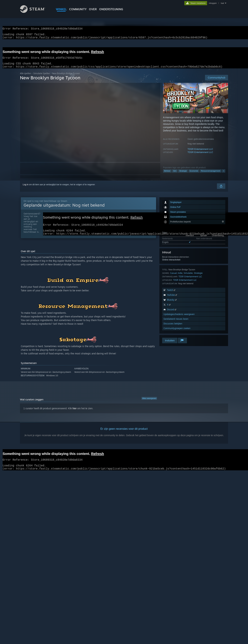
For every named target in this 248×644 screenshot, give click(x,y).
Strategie (183, 175)
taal (222, 3)
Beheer (167, 175)
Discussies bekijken (173, 328)
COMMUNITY (78, 9)
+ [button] (224, 175)
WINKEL (61, 9)
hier (74, 415)
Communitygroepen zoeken (177, 332)
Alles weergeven (149, 405)
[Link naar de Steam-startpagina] (35, 12)
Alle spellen (25, 78)
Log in (26, 189)
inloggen (213, 3)
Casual (173, 277)
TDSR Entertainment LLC (200, 153)
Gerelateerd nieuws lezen (176, 323)
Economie (194, 175)
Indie (180, 277)
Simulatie (188, 277)
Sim (175, 175)
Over (93, 9)
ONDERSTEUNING (111, 9)
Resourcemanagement (210, 175)
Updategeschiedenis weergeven (179, 318)
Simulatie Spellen (42, 78)
